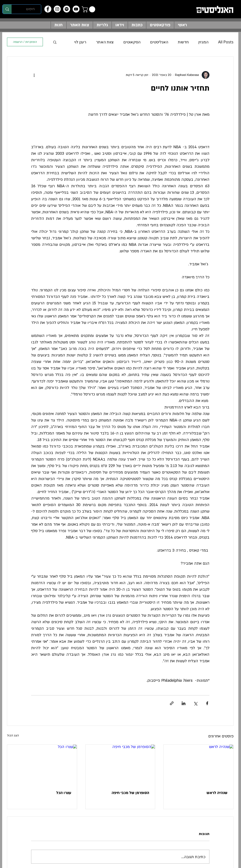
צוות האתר (105, 42)
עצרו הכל (64, 793)
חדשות (183, 42)
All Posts (226, 42)
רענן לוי (80, 42)
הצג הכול (13, 735)
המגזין (203, 42)
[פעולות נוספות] (34, 75)
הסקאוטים (132, 42)
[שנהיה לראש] (198, 764)
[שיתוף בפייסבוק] (207, 703)
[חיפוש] (30, 9)
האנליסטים (159, 42)
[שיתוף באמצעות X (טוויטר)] (195, 703)
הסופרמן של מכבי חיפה (130, 793)
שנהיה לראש (217, 793)
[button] (89, 9)
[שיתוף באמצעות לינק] (172, 703)
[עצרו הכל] (42, 764)
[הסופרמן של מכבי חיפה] (120, 764)
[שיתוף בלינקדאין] (184, 703)
